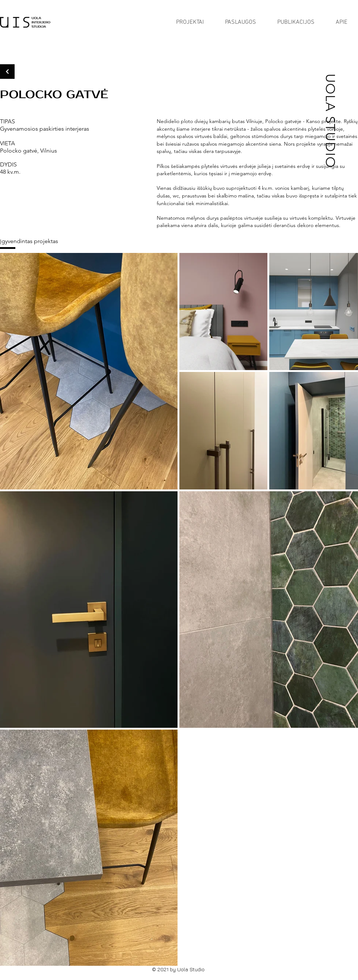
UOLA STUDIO (330, 121)
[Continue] (7, 72)
